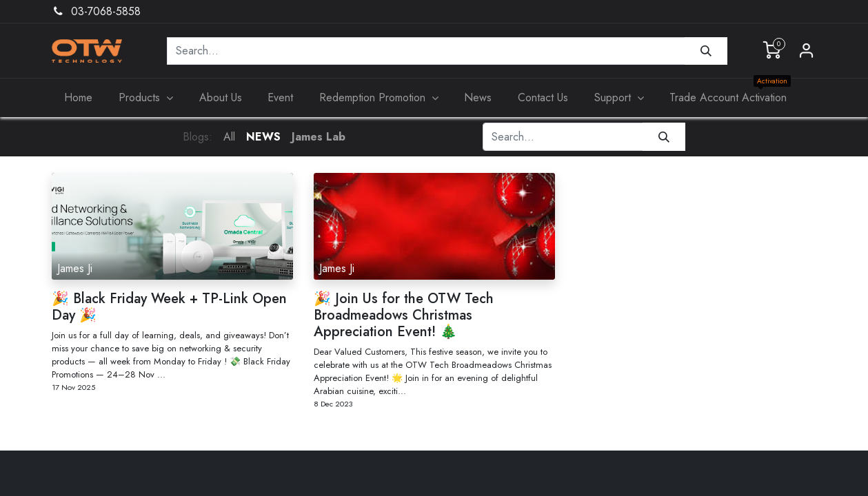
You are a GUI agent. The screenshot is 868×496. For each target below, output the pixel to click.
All (229, 137)
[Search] (706, 51)
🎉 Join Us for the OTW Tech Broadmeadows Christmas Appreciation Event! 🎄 (404, 316)
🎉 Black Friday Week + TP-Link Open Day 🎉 (169, 307)
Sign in (807, 51)
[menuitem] (79, 98)
